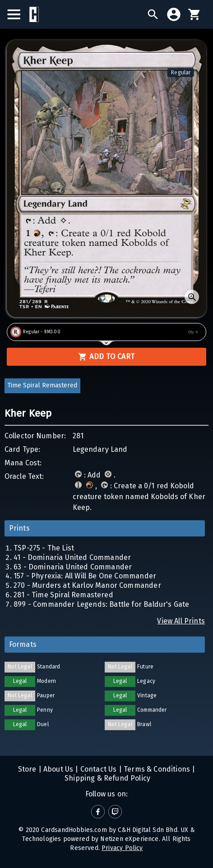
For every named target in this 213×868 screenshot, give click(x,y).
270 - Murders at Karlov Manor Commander (87, 585)
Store (27, 769)
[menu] (18, 14)
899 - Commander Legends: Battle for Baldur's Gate (101, 604)
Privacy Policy (122, 848)
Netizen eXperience (129, 839)
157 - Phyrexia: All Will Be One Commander (85, 576)
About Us (58, 769)
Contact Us (98, 769)
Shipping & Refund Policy (106, 778)
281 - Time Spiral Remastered (63, 595)
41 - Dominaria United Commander (72, 557)
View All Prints (181, 621)
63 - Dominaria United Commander (73, 567)
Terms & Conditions (156, 769)
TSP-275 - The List (44, 548)
